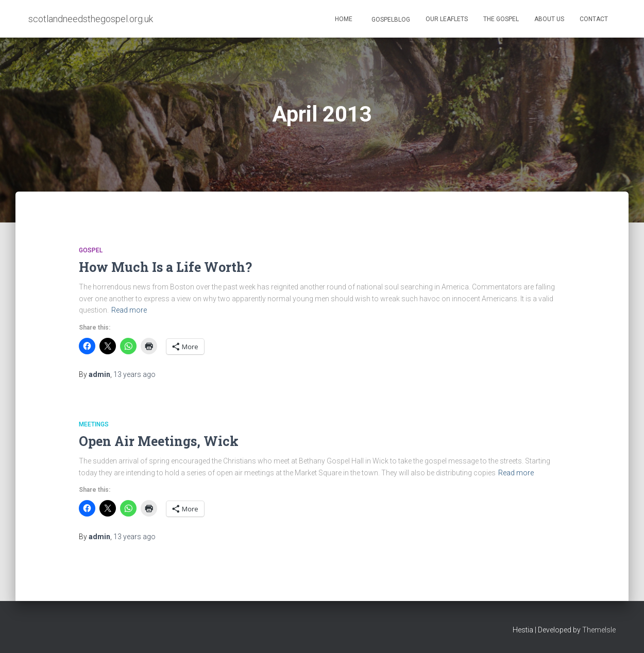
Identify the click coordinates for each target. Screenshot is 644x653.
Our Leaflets (447, 19)
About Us (549, 19)
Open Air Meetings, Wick (159, 441)
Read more (129, 310)
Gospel (91, 250)
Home (344, 19)
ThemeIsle (599, 630)
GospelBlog (390, 20)
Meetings (94, 424)
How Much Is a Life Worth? (165, 267)
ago (134, 374)
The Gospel (501, 19)
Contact (594, 19)
